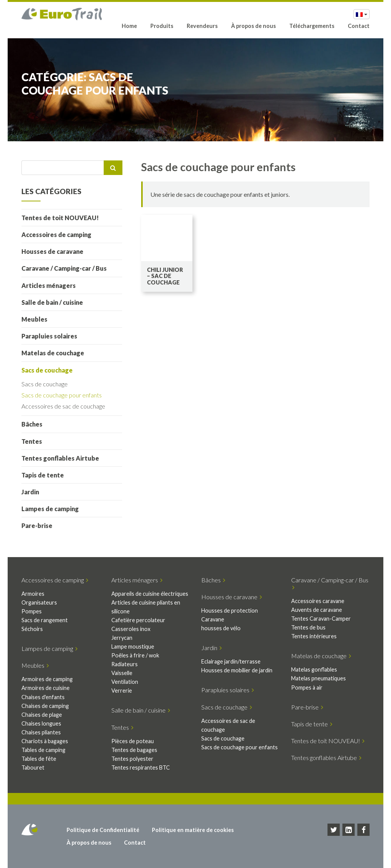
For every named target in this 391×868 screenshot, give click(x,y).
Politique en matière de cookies (193, 830)
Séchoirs (32, 629)
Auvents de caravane (317, 610)
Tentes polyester (132, 759)
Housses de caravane (52, 251)
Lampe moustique (133, 647)
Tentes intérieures (314, 636)
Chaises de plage (42, 715)
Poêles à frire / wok (135, 655)
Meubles (34, 319)
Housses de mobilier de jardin (237, 670)
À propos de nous (253, 26)
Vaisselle (122, 673)
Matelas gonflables (314, 669)
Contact (359, 26)
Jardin (30, 492)
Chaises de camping (45, 706)
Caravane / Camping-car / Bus (64, 268)
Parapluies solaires (49, 336)
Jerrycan (122, 638)
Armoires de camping (47, 679)
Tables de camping (43, 750)
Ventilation (125, 682)
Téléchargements (312, 26)
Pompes (32, 611)
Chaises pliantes (41, 732)
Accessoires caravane (318, 601)
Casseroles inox (131, 629)
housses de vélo (221, 628)
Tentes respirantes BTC (141, 767)
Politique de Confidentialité (103, 830)
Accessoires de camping (56, 235)
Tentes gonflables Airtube (60, 458)
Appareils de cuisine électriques (150, 594)
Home (129, 26)
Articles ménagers (49, 285)
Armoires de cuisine (46, 688)
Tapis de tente (43, 475)
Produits (162, 26)
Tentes (32, 441)
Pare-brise (37, 526)
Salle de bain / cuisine (52, 302)
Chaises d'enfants (43, 697)
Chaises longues (41, 723)
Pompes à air (307, 687)
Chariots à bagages (45, 741)
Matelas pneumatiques (319, 678)
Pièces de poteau (133, 741)
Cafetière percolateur (138, 620)
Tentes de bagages (134, 750)
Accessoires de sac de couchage (63, 406)
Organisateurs (39, 602)
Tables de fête (39, 759)
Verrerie (122, 691)
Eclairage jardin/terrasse (231, 661)
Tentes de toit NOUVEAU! (60, 218)
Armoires (33, 594)
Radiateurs (125, 664)
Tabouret (33, 767)
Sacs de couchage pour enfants (62, 395)
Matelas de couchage (53, 353)
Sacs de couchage (47, 370)
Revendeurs (202, 26)
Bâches (32, 424)
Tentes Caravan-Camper (321, 619)
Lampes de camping (50, 509)
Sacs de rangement (45, 620)
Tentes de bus (308, 627)
